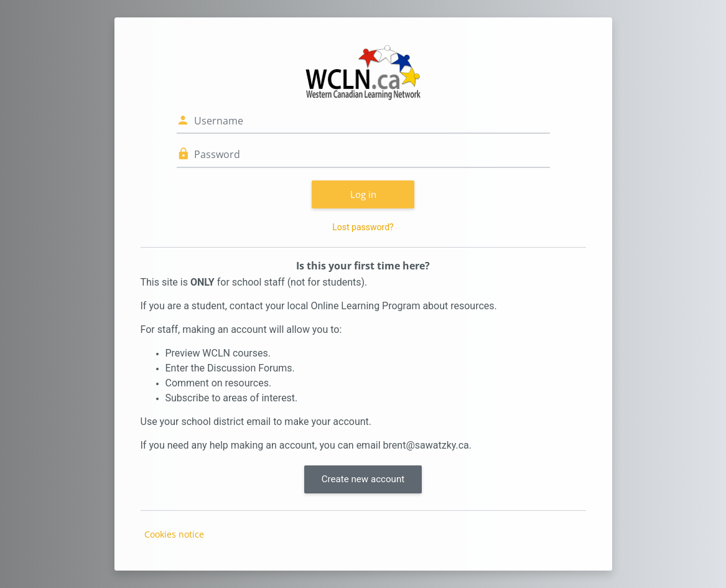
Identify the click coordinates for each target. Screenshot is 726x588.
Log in (363, 194)
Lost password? (363, 227)
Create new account (363, 479)
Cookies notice (174, 534)
